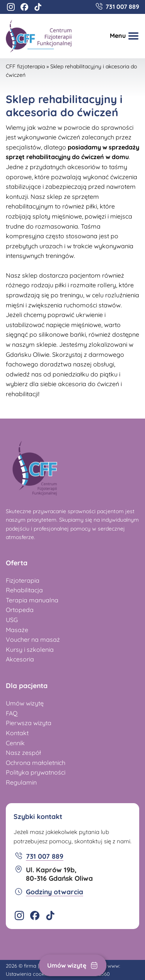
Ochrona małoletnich (36, 763)
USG (12, 620)
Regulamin (21, 782)
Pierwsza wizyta (29, 723)
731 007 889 (122, 7)
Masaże (17, 630)
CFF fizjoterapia (25, 66)
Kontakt (17, 733)
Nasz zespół (23, 753)
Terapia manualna (32, 600)
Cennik (15, 743)
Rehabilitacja (24, 590)
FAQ (12, 713)
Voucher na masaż (33, 639)
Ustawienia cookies (28, 974)
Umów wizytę (67, 965)
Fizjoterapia (23, 580)
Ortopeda (20, 610)
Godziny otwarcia (55, 892)
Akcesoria (20, 659)
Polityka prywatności (36, 772)
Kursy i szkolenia (30, 649)
